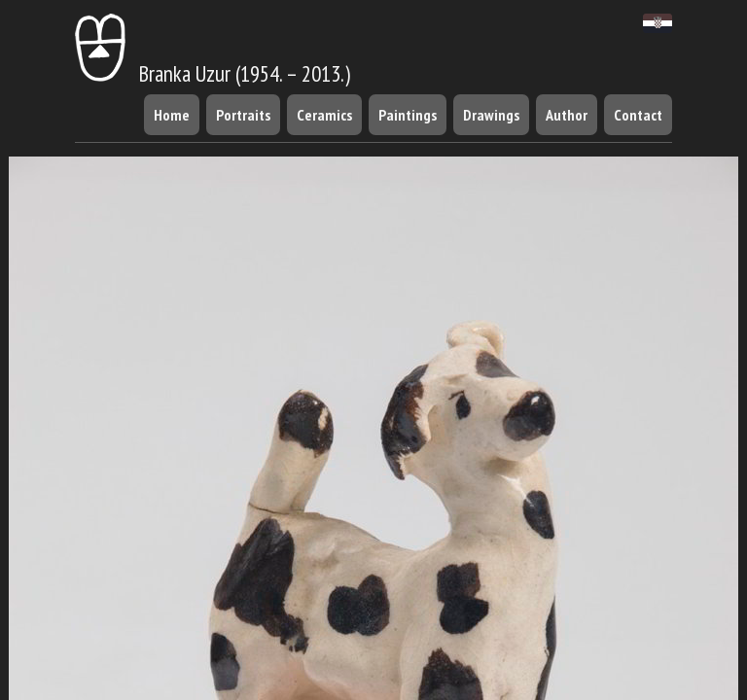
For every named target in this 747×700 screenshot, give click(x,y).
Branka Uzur (153, 73)
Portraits (243, 115)
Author (567, 115)
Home (172, 115)
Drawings (491, 115)
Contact (638, 115)
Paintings (408, 115)
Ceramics (324, 115)
